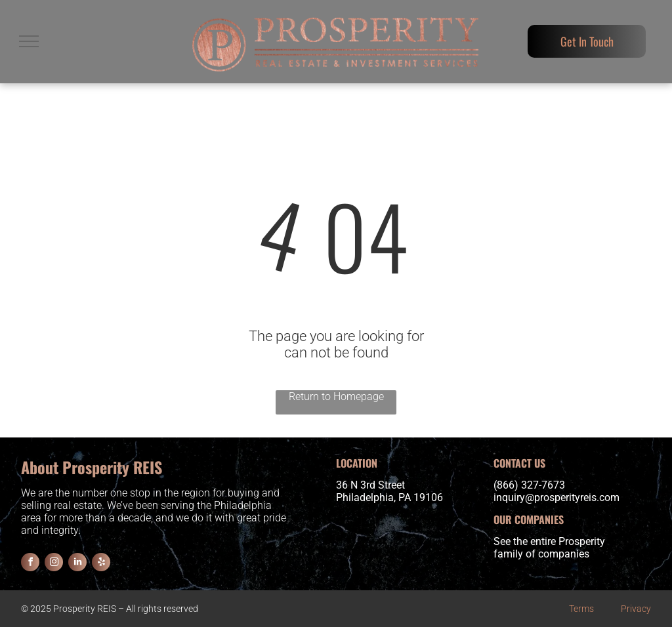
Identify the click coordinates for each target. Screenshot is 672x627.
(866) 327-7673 (529, 485)
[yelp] (101, 564)
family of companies (541, 554)
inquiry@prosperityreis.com (556, 497)
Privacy (636, 609)
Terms (581, 609)
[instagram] (54, 564)
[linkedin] (77, 564)
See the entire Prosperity (549, 541)
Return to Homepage (336, 396)
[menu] (29, 41)
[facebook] (30, 564)
